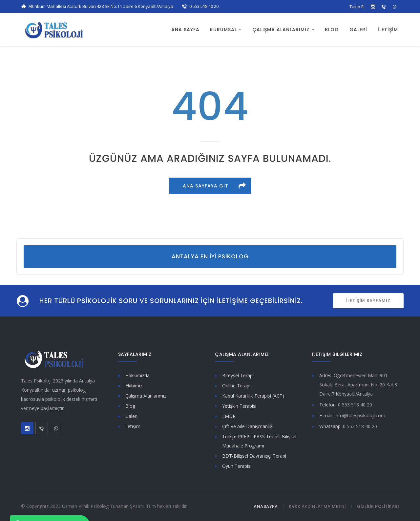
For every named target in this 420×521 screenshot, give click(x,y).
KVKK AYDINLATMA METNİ (317, 507)
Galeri (131, 416)
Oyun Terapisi (237, 466)
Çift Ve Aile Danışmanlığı (248, 427)
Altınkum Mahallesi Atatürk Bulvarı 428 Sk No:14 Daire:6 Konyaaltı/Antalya (101, 6)
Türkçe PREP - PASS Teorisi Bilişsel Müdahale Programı (259, 441)
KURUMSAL (223, 30)
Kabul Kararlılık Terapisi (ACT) (253, 396)
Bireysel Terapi (238, 376)
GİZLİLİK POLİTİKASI (378, 507)
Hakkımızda (137, 376)
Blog (130, 406)
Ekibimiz (134, 386)
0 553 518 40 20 (204, 6)
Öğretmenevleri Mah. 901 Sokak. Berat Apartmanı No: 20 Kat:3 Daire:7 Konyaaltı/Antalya (358, 385)
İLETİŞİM (388, 30)
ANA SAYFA (185, 30)
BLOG (332, 30)
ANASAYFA (266, 507)
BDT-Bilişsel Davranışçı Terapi (254, 456)
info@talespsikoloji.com (360, 416)
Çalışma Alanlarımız (146, 396)
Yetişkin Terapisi (239, 406)
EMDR (229, 416)
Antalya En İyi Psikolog (210, 257)
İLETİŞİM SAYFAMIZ (368, 301)
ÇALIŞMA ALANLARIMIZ (281, 30)
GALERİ (358, 30)
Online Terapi (236, 386)
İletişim (133, 427)
